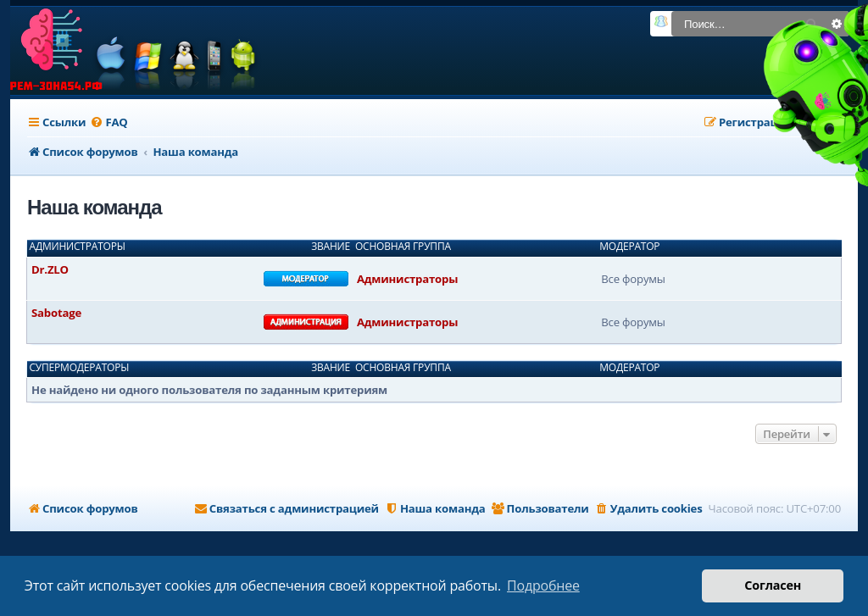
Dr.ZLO (50, 269)
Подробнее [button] (543, 585)
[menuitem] (108, 122)
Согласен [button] (773, 585)
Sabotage (56, 313)
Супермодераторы (80, 368)
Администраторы (78, 247)
